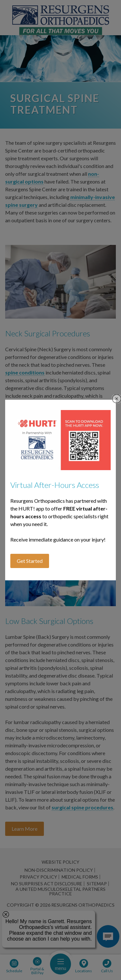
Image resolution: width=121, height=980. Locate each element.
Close (117, 399)
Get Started (30, 561)
